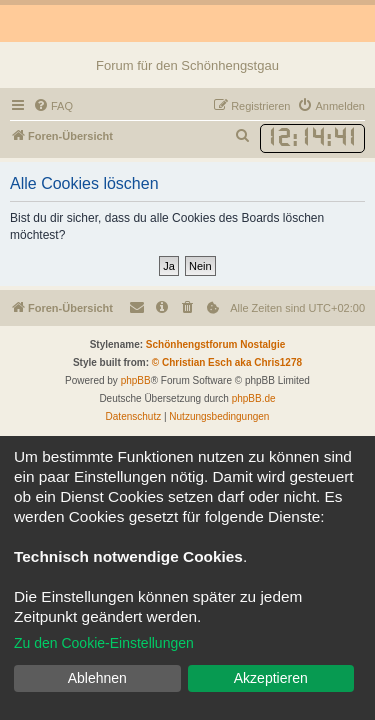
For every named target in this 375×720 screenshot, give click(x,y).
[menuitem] (53, 106)
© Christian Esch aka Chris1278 (227, 362)
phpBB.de (254, 398)
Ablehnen (97, 678)
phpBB (136, 380)
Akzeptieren (271, 678)
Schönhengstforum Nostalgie (215, 344)
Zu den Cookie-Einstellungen (104, 643)
